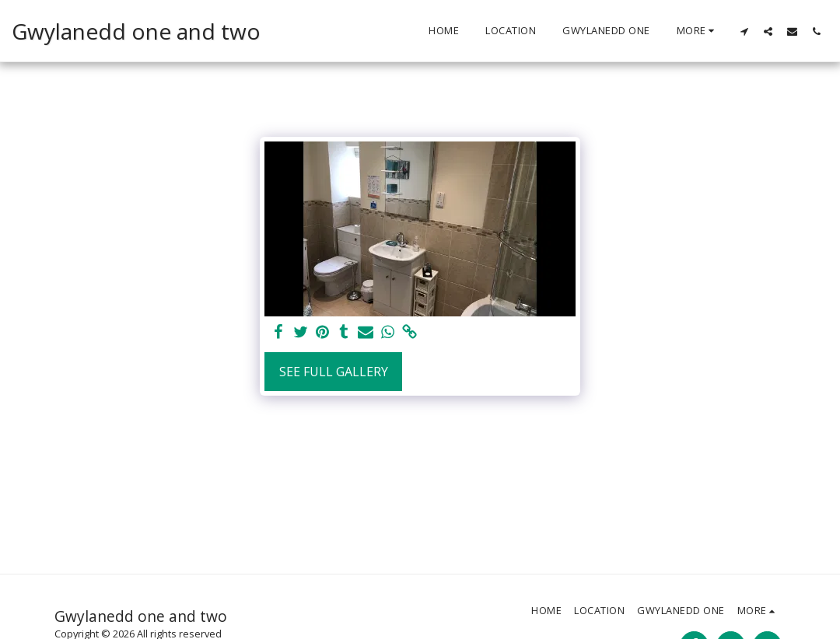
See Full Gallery (334, 372)
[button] (744, 31)
